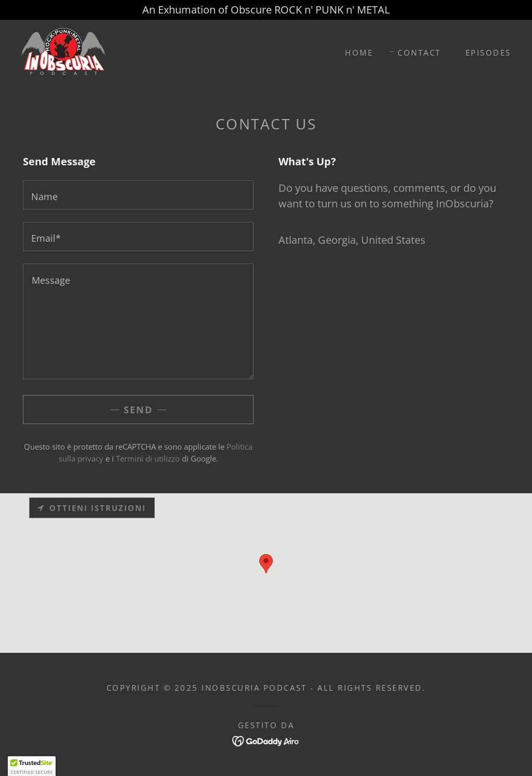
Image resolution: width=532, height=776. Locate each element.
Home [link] (359, 52)
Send (138, 410)
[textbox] (138, 195)
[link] (63, 51)
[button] (32, 766)
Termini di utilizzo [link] (148, 458)
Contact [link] (419, 52)
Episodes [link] (488, 52)
